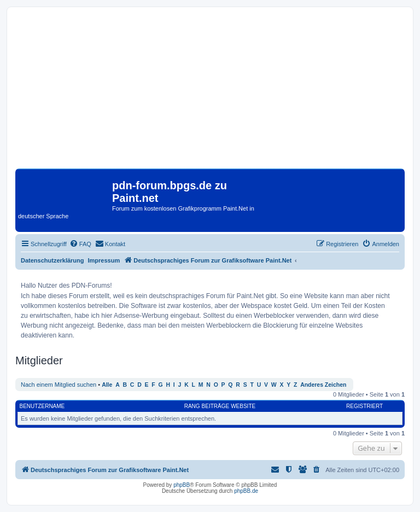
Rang (192, 406)
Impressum (104, 260)
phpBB (182, 485)
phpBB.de (246, 491)
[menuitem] (80, 244)
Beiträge (216, 406)
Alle (107, 385)
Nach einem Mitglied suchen (59, 385)
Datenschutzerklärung (52, 260)
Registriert (364, 406)
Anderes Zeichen (323, 385)
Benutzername (42, 406)
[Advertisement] (210, 92)
